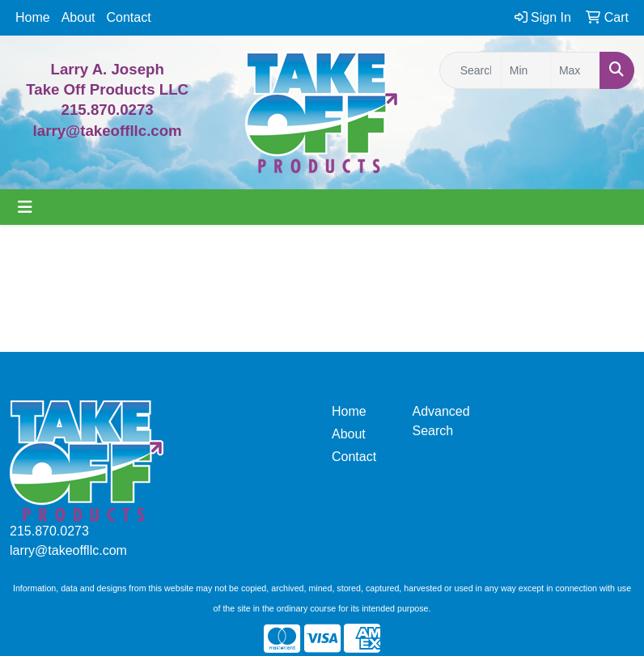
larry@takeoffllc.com (68, 550)
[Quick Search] (470, 70)
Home (33, 17)
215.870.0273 (108, 110)
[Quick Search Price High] (575, 70)
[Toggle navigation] (25, 207)
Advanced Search (441, 421)
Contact (129, 17)
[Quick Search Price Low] (526, 70)
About (78, 17)
